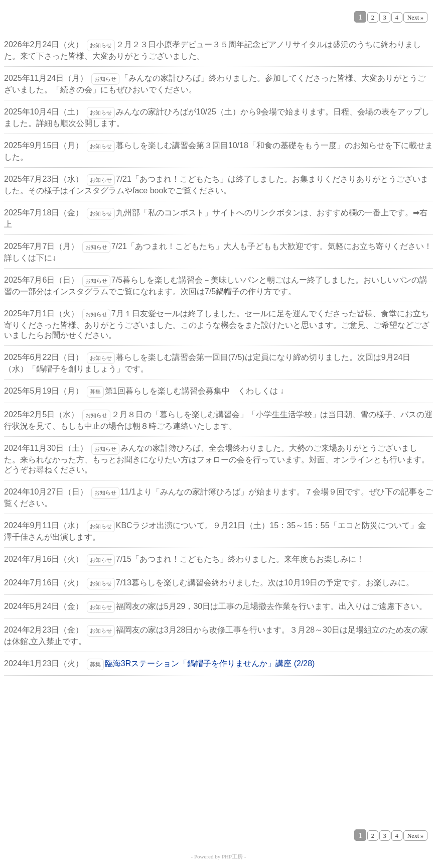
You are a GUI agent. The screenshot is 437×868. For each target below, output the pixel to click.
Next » (415, 18)
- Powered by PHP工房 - (219, 856)
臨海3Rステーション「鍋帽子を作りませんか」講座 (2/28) (210, 663)
